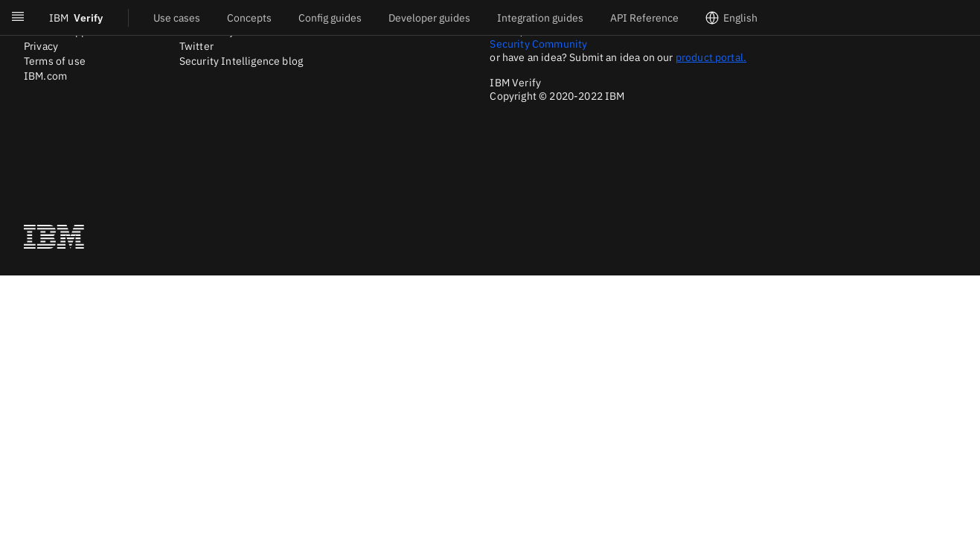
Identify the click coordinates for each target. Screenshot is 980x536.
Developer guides (429, 18)
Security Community (538, 44)
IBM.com (45, 76)
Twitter (196, 46)
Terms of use (55, 61)
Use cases (177, 18)
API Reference (644, 18)
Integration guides (540, 18)
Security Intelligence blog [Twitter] (241, 61)
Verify (76, 18)
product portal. (711, 57)
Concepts (249, 18)
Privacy (41, 46)
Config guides (330, 18)
